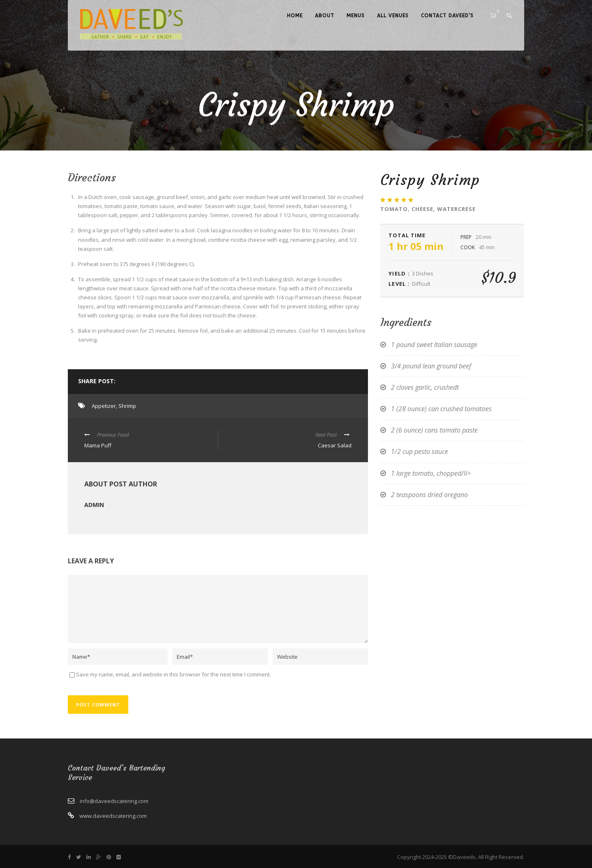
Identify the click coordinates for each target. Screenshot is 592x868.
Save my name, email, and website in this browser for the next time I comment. (173, 674)
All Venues (393, 16)
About (325, 16)
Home (295, 16)
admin (94, 505)
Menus (356, 16)
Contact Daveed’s (447, 16)
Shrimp (127, 406)
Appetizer (104, 406)
